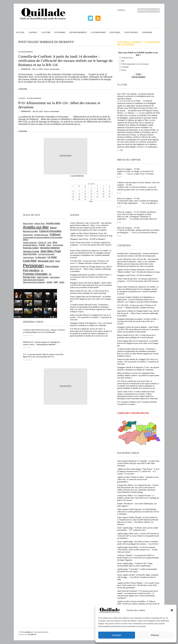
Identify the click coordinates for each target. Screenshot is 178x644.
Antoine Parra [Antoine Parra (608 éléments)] (40, 223)
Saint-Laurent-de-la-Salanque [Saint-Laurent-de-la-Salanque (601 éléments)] (34, 282)
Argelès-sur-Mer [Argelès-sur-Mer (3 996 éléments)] (36, 227)
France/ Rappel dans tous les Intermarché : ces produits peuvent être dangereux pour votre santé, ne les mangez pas (138, 343)
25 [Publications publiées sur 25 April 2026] (103, 197)
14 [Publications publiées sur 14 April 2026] (79, 194)
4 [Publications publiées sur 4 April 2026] (103, 189)
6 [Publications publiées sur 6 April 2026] (73, 191)
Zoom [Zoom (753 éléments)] (62, 282)
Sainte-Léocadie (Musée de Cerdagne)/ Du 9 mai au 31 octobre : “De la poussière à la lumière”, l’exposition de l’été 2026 (138, 362)
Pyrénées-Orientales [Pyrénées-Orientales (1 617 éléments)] (35, 274)
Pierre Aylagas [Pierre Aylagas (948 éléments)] (52, 266)
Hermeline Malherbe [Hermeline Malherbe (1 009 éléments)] (50, 248)
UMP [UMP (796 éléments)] (56, 282)
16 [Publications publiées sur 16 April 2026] (91, 194)
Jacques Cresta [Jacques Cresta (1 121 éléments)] (31, 251)
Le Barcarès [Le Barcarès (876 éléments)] (41, 257)
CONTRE (125, 67)
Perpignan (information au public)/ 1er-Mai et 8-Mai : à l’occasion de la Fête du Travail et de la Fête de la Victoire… (138, 321)
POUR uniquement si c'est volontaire (135, 64)
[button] (172, 610)
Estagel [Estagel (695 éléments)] (42, 245)
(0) (122, 150)
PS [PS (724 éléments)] (42, 271)
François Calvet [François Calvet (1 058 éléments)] (31, 248)
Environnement (78, 32)
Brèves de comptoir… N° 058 (128, 198)
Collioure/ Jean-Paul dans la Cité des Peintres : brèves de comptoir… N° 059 (138, 184)
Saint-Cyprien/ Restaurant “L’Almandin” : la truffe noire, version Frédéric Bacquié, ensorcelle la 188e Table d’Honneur (139, 463)
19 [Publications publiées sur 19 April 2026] (109, 194)
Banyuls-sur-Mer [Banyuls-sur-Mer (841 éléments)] (31, 231)
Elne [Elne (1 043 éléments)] (55, 242)
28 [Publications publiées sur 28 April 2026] (79, 199)
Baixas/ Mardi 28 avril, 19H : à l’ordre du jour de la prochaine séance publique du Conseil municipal (137, 336)
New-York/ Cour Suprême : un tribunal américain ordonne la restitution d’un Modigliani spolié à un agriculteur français (136, 96)
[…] (119, 150)
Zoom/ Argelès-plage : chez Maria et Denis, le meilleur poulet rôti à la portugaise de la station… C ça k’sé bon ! (138, 543)
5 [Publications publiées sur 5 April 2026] (109, 189)
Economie (60, 32)
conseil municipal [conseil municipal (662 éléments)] (30, 243)
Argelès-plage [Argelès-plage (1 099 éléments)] (53, 223)
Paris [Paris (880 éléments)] (58, 261)
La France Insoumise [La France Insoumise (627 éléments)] (46, 254)
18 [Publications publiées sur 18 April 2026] (103, 194)
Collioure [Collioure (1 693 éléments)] (55, 234)
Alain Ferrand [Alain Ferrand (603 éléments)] (28, 223)
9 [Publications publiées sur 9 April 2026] (91, 191)
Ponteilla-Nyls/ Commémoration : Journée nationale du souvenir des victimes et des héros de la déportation (138, 255)
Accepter (117, 635)
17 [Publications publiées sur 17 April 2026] (97, 194)
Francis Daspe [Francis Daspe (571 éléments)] (58, 245)
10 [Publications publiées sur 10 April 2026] (97, 191)
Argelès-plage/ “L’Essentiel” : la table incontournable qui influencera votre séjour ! (137, 570)
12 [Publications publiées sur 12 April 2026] (109, 191)
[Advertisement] (33, 194)
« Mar (91, 201)
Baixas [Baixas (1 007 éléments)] (53, 228)
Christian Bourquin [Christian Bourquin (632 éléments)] (41, 235)
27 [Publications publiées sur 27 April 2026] (73, 199)
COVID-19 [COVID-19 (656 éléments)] (42, 243)
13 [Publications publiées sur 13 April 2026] (73, 194)
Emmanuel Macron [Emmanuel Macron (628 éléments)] (30, 245)
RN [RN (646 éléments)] (50, 274)
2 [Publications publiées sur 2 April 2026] (91, 189)
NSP (123, 61)
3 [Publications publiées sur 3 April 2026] (97, 189)
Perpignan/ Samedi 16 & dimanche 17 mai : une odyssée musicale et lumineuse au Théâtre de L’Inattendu (138, 369)
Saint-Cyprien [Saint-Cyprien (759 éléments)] (43, 277)
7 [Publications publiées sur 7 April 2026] (79, 191)
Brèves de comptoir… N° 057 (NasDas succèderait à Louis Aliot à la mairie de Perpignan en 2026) (137, 213)
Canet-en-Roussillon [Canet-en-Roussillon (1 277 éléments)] (50, 231)
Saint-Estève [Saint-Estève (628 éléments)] (55, 277)
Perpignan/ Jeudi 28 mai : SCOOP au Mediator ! (135, 275)
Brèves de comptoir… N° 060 (128, 169)
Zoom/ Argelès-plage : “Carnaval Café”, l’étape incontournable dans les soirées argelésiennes (135, 565)
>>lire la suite (23, 89)
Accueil (20, 32)
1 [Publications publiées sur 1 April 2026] (85, 189)
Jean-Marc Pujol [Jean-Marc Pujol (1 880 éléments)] (51, 251)
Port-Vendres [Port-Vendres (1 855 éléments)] (31, 270)
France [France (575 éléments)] (49, 245)
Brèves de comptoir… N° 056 (128, 228)
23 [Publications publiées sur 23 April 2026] (91, 197)
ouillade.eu (29, 632)
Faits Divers (131, 32)
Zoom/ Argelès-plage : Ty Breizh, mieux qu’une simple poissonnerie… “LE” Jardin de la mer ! (138, 529)
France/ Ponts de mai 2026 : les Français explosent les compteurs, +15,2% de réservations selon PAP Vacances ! (138, 281)
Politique (115, 32)
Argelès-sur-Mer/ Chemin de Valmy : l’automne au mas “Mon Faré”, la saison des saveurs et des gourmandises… (138, 479)
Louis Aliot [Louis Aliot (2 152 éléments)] (30, 261)
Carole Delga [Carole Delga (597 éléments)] (28, 235)
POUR (124, 70)
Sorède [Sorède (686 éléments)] (49, 282)
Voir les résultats (138, 77)
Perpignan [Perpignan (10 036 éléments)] (33, 266)
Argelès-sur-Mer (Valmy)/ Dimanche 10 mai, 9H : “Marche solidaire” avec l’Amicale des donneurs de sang (138, 271)
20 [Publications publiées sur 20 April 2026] (73, 197)
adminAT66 (26, 69)
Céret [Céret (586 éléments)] (49, 243)
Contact (121, 10)
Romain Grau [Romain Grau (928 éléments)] (29, 277)
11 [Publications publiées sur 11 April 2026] (103, 191)
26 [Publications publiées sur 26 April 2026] (109, 197)
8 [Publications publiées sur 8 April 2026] (85, 191)
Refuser (155, 635)
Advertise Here (65, 155)
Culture (46, 32)
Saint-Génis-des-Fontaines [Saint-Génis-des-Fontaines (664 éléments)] (34, 280)
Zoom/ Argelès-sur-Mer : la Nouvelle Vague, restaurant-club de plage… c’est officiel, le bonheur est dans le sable (138, 577)
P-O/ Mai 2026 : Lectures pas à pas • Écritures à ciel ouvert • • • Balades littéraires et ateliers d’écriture (137, 306)
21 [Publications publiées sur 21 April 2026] (79, 197)
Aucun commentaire (52, 69)
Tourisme (147, 32)
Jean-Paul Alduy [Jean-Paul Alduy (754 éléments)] (30, 254)
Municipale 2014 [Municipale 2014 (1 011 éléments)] (46, 261)
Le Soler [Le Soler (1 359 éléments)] (52, 257)
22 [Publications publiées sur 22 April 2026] (85, 197)
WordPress (32, 634)
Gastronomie (98, 32)
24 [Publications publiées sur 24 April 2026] (97, 197)
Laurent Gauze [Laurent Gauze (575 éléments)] (29, 257)
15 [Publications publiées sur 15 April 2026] (85, 194)
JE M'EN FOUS (127, 58)
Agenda (33, 32)
